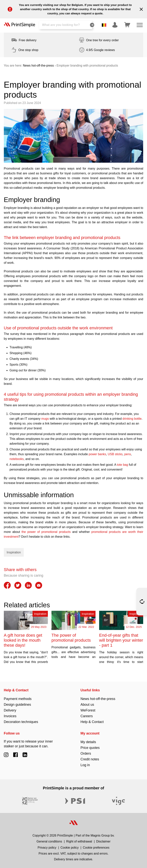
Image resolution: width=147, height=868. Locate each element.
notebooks (17, 459)
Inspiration (14, 552)
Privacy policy (47, 848)
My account (90, 733)
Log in (85, 765)
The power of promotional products (71, 638)
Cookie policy (70, 848)
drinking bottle (132, 419)
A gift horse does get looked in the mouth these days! (23, 640)
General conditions (49, 841)
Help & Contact (16, 690)
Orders (86, 753)
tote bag (123, 465)
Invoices (10, 716)
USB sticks (115, 454)
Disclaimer (103, 841)
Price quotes (90, 748)
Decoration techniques (21, 722)
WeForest (88, 710)
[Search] (66, 25)
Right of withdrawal (79, 841)
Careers (87, 716)
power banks (97, 454)
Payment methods (18, 699)
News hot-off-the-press (38, 66)
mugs (46, 419)
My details (88, 742)
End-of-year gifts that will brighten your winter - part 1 (121, 640)
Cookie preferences (96, 848)
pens (128, 454)
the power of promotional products (46, 532)
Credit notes (90, 759)
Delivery (10, 710)
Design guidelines (17, 705)
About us (87, 705)
